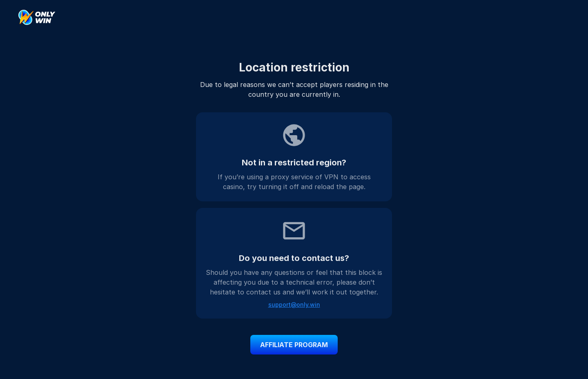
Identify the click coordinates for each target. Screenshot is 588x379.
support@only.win (294, 304)
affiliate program (294, 345)
